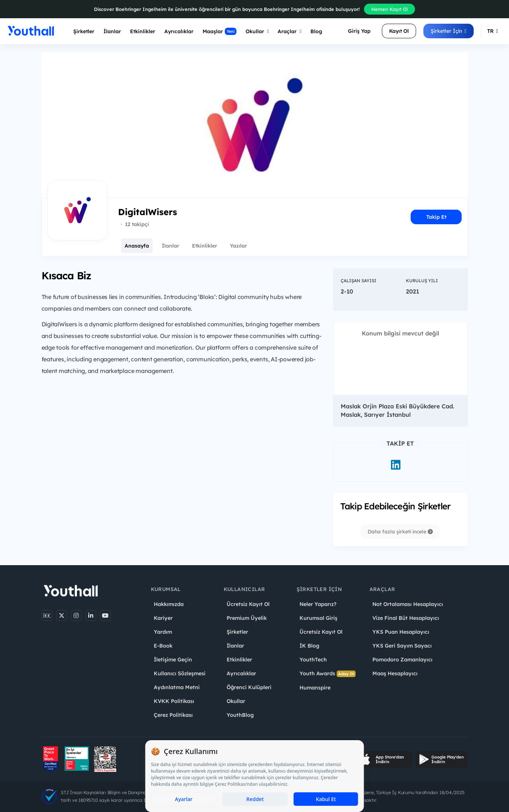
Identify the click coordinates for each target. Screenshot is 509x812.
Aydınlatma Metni (177, 687)
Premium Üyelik (247, 618)
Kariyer (163, 618)
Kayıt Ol (399, 31)
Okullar (257, 31)
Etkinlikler (143, 31)
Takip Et (436, 217)
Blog (316, 31)
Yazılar (238, 246)
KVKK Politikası (174, 701)
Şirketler (84, 31)
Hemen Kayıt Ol (389, 9)
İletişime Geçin (173, 660)
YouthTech (313, 660)
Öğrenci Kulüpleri (249, 687)
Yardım (163, 632)
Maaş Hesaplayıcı (395, 673)
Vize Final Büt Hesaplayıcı (406, 618)
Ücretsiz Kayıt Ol (248, 604)
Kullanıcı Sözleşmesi (180, 673)
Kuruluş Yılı (422, 281)
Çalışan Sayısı (359, 281)
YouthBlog (240, 715)
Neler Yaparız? (318, 604)
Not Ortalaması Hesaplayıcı (408, 604)
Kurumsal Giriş (318, 618)
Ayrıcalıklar (241, 673)
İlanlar (112, 31)
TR (493, 31)
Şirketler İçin (449, 31)
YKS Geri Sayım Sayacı (402, 646)
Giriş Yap (359, 31)
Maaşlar (220, 31)
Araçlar (289, 31)
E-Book (163, 646)
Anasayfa (137, 246)
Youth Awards (328, 674)
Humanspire (315, 688)
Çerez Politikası (173, 715)
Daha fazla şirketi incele (400, 532)
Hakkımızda (169, 604)
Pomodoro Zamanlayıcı (402, 660)
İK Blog (309, 646)
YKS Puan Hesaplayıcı (401, 632)
